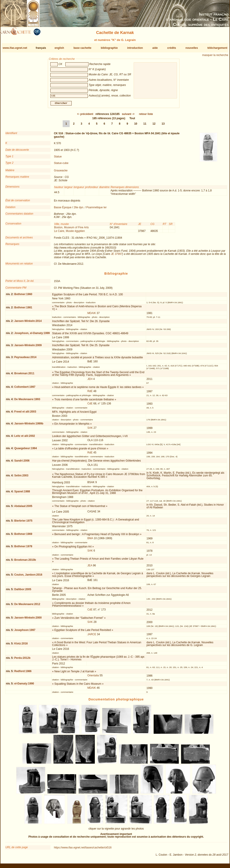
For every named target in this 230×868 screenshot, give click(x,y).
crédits (171, 48)
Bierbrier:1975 (23, 523)
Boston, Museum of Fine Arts (71, 229)
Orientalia (93, 677)
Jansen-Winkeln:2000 (28, 619)
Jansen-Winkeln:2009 (28, 347)
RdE (90, 393)
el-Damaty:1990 (24, 685)
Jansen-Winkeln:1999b (29, 425)
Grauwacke (61, 172)
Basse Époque (63, 209)
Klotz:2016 (21, 645)
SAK (90, 430)
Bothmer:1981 (23, 309)
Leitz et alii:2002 (24, 438)
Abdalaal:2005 (23, 508)
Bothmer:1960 (23, 296)
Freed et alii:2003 (25, 413)
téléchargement (217, 48)
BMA (90, 540)
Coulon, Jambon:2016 (28, 576)
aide (155, 48)
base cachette (82, 48)
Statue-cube (61, 165)
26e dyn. (79, 209)
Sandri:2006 (22, 462)
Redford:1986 (23, 673)
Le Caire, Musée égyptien (70, 233)
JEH (90, 381)
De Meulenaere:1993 (27, 401)
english (59, 48)
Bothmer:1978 (23, 548)
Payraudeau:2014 (25, 359)
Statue (58, 158)
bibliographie (109, 48)
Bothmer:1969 (23, 536)
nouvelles (192, 48)
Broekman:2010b (25, 562)
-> (128, 116)
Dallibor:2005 (23, 591)
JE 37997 (117, 256)
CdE (90, 405)
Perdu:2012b (22, 660)
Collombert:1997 (25, 389)
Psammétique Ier (96, 209)
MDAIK (92, 315)
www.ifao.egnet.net (15, 48)
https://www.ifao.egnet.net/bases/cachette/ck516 (83, 849)
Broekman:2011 (24, 375)
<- (85, 116)
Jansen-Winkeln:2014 (28, 323)
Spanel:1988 (22, 493)
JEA (90, 567)
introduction (135, 48)
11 (145, 126)
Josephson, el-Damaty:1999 (32, 335)
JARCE (92, 636)
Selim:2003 (21, 477)
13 (163, 126)
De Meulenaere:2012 (27, 606)
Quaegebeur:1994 (25, 450)
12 (154, 126)
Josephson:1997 (25, 632)
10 (136, 126)
